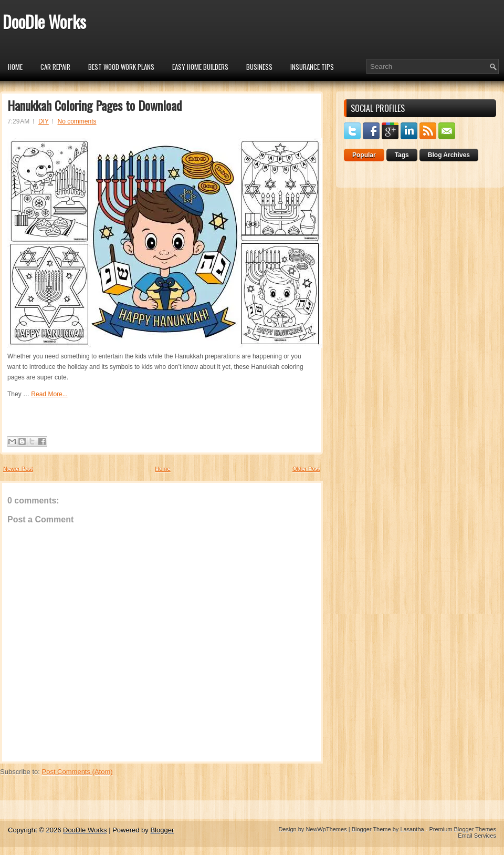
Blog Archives (449, 155)
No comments (77, 121)
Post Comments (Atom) (77, 772)
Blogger (162, 830)
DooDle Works (44, 21)
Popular (364, 155)
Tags (402, 155)
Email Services (477, 836)
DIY (44, 121)
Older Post (306, 469)
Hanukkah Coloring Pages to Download (94, 105)
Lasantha (412, 829)
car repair (55, 67)
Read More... (49, 394)
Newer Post (18, 469)
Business (259, 67)
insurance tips (312, 67)
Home (15, 67)
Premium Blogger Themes (463, 829)
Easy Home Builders (200, 67)
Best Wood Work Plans (121, 67)
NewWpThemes (326, 829)
